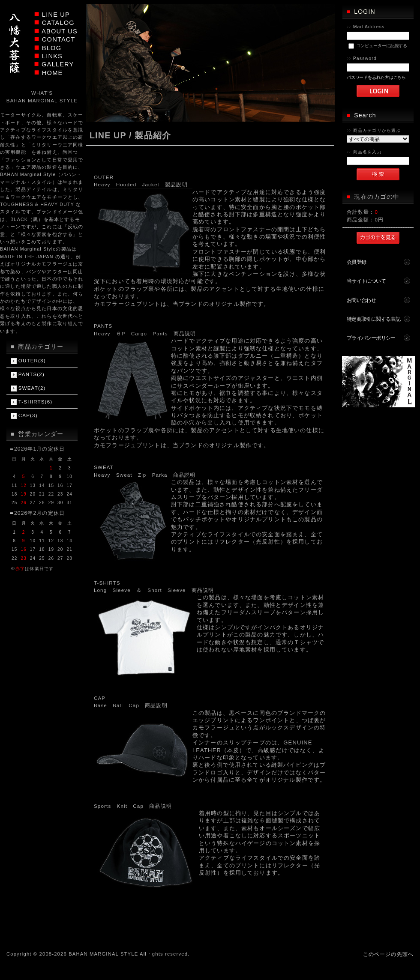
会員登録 (357, 262)
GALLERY (58, 64)
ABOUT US (60, 31)
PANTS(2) (31, 374)
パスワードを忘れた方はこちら (376, 77)
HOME (52, 73)
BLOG (52, 48)
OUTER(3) (32, 360)
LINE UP (56, 15)
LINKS (52, 56)
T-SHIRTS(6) (36, 402)
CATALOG (58, 23)
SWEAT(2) (32, 388)
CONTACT (59, 39)
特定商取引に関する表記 (374, 319)
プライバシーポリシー (371, 338)
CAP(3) (28, 415)
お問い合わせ (361, 300)
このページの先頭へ (388, 954)
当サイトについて (366, 281)
